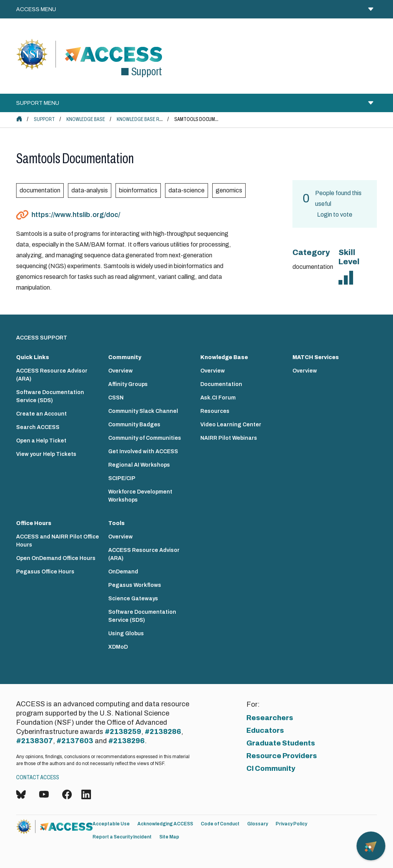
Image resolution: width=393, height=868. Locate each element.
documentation (40, 190)
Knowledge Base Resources (150, 119)
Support (44, 119)
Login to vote (335, 215)
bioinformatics (138, 190)
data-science (187, 190)
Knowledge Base (86, 119)
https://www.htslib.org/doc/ (76, 215)
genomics (229, 190)
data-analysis (90, 190)
